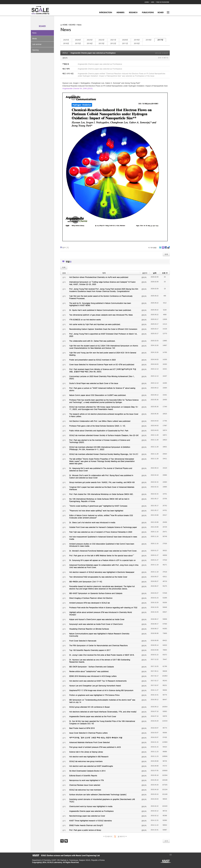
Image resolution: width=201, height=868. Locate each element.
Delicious (169, 248)
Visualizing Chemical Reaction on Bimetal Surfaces (89, 629)
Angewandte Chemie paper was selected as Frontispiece (93, 53)
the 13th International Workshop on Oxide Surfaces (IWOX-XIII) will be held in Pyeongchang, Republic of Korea (99, 500)
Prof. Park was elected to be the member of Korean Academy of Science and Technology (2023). (100, 441)
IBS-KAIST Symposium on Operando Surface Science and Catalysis (96, 593)
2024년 (78, 40)
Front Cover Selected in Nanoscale (83, 641)
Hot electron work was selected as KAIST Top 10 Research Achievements (98, 681)
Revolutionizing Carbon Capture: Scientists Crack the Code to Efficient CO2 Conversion (103, 329)
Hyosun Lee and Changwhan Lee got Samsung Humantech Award (95, 686)
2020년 (125, 40)
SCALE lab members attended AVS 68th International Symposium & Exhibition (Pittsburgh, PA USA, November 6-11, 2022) (100, 448)
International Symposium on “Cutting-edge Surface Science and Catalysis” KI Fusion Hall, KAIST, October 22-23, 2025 (102, 283)
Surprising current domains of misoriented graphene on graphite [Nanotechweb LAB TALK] (102, 800)
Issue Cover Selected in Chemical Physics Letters (88, 733)
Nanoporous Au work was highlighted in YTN (86, 780)
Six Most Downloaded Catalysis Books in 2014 (87, 771)
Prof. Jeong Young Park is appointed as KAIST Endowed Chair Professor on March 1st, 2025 (103, 335)
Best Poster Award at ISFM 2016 (82, 728)
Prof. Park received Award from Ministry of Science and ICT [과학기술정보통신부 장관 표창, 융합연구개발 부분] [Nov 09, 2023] (103, 370)
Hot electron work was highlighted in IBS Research (89, 757)
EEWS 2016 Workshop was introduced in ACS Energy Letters (93, 676)
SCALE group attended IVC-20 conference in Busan (89, 707)
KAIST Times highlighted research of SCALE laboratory (91, 821)
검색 (62, 841)
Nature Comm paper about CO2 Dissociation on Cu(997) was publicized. (98, 395)
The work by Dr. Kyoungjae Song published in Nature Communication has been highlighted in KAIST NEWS (100, 304)
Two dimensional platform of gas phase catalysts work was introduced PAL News (101, 315)
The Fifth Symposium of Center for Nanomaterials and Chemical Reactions (98, 645)
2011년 (125, 44)
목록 (166, 254)
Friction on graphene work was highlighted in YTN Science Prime (94, 695)
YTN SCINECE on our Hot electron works (85, 320)
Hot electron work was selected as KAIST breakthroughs (91, 766)
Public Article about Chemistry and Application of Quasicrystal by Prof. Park (99, 431)
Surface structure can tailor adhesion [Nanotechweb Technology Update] (98, 794)
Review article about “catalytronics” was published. (89, 671)
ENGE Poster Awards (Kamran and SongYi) (86, 825)
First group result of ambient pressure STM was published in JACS (95, 747)
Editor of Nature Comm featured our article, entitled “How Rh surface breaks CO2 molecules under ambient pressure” (101, 516)
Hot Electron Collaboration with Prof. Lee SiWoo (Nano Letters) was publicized (100, 421)
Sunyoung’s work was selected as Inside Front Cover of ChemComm (96, 624)
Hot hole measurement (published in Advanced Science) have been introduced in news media (103, 538)
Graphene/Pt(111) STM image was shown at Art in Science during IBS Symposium (101, 690)
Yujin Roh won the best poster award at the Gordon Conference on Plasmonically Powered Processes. (101, 297)
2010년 (137, 44)
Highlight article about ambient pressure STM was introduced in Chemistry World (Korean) (100, 613)
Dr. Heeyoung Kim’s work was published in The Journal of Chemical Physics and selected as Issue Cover (101, 469)
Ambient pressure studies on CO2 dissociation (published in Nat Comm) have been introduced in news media (102, 545)
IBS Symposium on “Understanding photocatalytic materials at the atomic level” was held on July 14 (102, 701)
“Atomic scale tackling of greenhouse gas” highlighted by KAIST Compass (98, 506)
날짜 (155, 273)
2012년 (113, 44)
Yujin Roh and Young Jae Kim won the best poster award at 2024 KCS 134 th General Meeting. (103, 354)
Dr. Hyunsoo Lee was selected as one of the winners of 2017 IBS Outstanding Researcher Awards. (100, 661)
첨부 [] (66, 247)
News (34, 33)
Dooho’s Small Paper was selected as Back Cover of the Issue (94, 383)
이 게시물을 (152, 248)
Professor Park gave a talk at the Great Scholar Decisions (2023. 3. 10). (97, 426)
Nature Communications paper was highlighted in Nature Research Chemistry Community (99, 635)
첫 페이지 (108, 836)
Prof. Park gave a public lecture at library (85, 830)
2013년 (101, 44)
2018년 (149, 40)
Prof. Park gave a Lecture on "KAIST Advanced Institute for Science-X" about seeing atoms (102, 389)
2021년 (113, 40)
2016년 (66, 44)
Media (35, 39)
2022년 (101, 40)
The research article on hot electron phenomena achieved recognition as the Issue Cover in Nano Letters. (104, 415)
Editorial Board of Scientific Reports (83, 775)
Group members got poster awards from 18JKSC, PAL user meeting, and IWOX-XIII (102, 482)
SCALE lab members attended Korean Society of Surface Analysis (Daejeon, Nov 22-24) (104, 435)
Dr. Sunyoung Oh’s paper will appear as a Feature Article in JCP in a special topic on (102, 560)
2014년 (90, 44)
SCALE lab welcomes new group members (86, 761)
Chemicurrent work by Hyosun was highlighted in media (91, 806)
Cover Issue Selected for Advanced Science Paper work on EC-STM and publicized (102, 364)
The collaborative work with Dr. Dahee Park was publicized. (92, 341)
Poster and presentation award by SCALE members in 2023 (92, 360)
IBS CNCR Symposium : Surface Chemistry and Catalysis (91, 667)
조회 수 (165, 273)
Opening (35, 50)
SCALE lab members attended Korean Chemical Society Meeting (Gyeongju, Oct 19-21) (104, 454)
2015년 (78, 44)
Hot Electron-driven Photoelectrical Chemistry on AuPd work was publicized (99, 277)
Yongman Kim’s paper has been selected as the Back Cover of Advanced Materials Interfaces (102, 488)
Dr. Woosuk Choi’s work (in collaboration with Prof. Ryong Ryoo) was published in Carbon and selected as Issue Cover (101, 476)
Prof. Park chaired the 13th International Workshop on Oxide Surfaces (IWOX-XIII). (101, 494)
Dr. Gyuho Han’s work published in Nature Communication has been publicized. (100, 310)
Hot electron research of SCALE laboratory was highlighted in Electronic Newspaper (102, 572)
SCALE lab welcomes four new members (85, 790)
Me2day (163, 248)
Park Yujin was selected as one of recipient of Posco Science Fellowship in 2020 (101, 532)
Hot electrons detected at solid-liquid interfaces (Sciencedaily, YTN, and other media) (103, 712)
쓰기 (166, 841)
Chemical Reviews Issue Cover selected (85, 785)
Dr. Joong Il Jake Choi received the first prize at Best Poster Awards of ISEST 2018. (102, 655)
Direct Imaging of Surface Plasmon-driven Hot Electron (91, 598)
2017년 (160, 40)
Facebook (166, 248)
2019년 (137, 40)
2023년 (90, 40)
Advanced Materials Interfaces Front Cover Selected (89, 742)
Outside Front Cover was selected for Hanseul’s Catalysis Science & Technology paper (103, 527)
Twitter (160, 248)
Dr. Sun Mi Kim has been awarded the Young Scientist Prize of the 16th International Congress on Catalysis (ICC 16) (102, 722)
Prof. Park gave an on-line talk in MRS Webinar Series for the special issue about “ (102, 555)
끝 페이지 (122, 836)
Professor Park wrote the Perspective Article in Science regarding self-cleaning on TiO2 (103, 607)
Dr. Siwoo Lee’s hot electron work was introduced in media (92, 522)
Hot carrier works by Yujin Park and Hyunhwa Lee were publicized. (95, 324)
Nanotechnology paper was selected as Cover (87, 816)
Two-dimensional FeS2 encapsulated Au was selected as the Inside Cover (98, 577)
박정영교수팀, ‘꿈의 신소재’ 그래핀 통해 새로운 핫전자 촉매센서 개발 (96, 738)
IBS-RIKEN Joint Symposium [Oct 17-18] (86, 582)
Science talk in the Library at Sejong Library (86, 752)
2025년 (66, 40)
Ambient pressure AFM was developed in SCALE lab (90, 603)
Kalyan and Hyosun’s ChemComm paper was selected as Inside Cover (97, 619)
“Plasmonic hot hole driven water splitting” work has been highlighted (96, 511)
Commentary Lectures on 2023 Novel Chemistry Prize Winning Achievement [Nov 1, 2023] (102, 377)
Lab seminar (37, 44)
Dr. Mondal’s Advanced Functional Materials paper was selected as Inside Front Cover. (103, 551)
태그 (66, 841)
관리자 (65, 58)
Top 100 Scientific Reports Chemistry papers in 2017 (90, 650)
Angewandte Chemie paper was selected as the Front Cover (93, 716)
